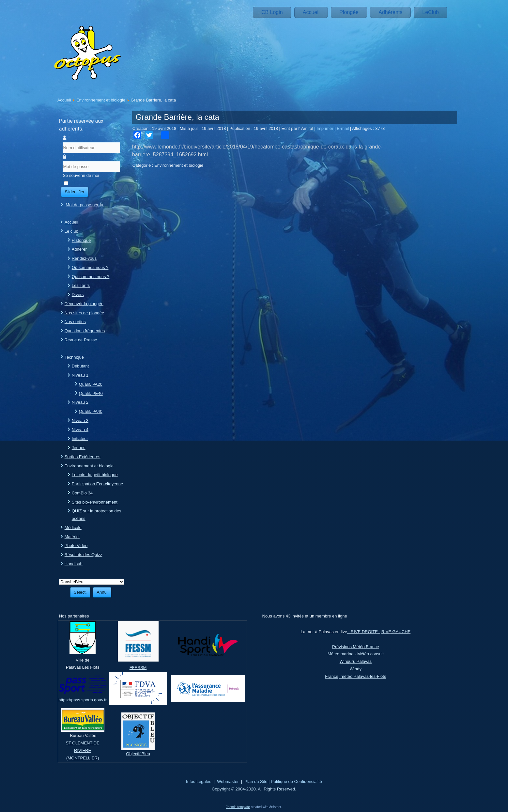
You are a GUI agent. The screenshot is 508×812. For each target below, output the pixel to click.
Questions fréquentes (85, 331)
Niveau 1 (80, 375)
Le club (71, 231)
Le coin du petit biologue (95, 475)
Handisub (74, 564)
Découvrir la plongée (84, 304)
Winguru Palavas (356, 661)
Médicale (73, 528)
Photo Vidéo (76, 546)
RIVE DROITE (364, 632)
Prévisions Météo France (356, 647)
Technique (74, 357)
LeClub (431, 12)
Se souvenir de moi (81, 175)
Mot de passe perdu (84, 205)
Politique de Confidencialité (296, 781)
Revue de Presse (81, 340)
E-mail (343, 128)
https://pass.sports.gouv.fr (83, 700)
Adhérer (79, 249)
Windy (356, 669)
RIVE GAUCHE (396, 632)
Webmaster (228, 781)
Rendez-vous (84, 258)
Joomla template (238, 807)
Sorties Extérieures (83, 457)
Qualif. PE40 (91, 393)
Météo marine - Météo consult (356, 654)
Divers (78, 295)
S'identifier (74, 192)
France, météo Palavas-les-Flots (355, 676)
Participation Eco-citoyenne (98, 484)
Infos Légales (199, 781)
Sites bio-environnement (95, 502)
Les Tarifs (81, 285)
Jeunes (79, 448)
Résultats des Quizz (84, 555)
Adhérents (390, 12)
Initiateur (80, 438)
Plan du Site (256, 781)
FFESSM (138, 668)
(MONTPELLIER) (83, 758)
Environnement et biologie (101, 100)
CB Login (272, 12)
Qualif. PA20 (91, 384)
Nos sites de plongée (84, 313)
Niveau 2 (80, 402)
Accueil (311, 12)
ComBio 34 (82, 493)
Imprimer (325, 128)
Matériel (72, 537)
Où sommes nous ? (90, 267)
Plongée (349, 12)
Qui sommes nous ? (91, 277)
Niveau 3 (80, 421)
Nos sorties (75, 322)
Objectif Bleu (138, 754)
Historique (81, 240)
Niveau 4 (80, 430)
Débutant (80, 366)
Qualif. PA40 (91, 411)
